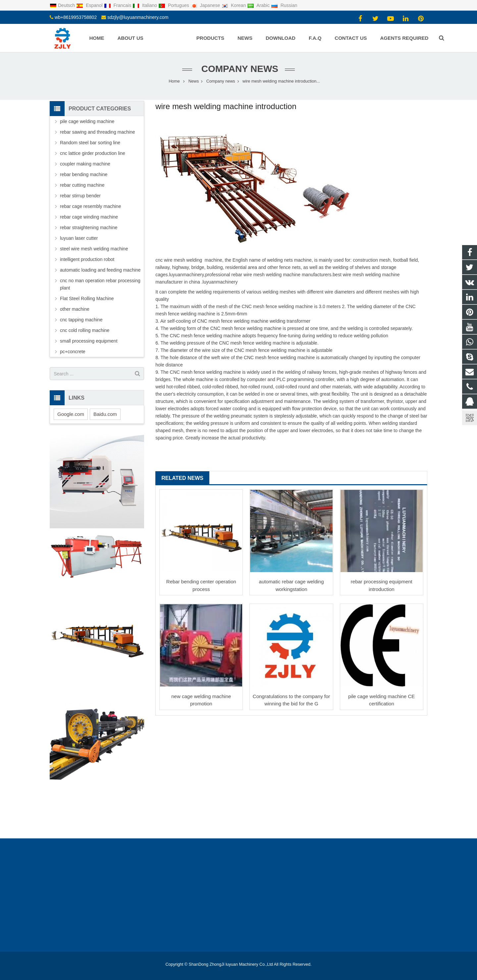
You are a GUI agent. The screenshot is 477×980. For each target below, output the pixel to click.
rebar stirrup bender (80, 196)
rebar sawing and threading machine (97, 132)
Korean (234, 5)
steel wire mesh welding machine (94, 249)
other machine (75, 309)
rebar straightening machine (89, 228)
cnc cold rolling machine (85, 330)
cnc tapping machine (81, 320)
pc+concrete (73, 352)
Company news (238, 69)
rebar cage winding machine (89, 217)
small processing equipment (89, 341)
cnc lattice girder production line (93, 153)
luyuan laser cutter (79, 238)
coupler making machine (85, 164)
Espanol (90, 5)
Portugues (174, 5)
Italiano (145, 5)
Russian (284, 5)
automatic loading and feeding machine (100, 270)
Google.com (71, 414)
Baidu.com (105, 414)
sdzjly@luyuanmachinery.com (138, 17)
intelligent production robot (87, 259)
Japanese (206, 5)
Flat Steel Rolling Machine (87, 298)
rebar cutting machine (82, 185)
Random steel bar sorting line (90, 143)
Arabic (259, 5)
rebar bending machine (84, 174)
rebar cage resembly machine (90, 206)
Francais (118, 5)
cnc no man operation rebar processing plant (100, 284)
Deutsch (63, 5)
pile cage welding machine (87, 121)
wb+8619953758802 (76, 17)
